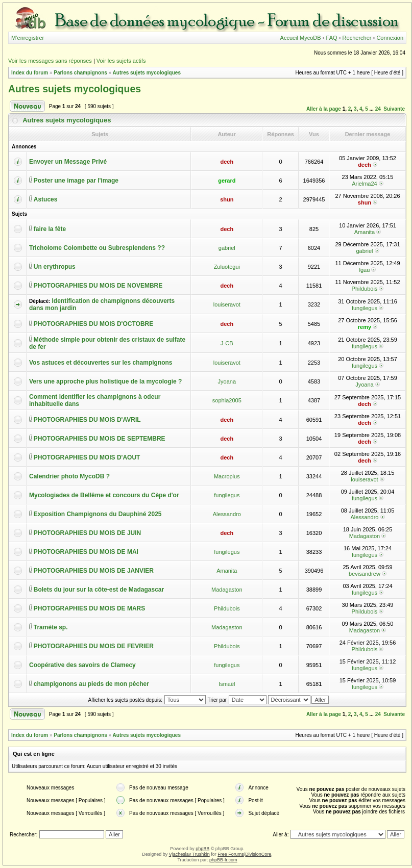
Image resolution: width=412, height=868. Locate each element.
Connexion (390, 38)
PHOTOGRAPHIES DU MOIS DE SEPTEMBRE (100, 439)
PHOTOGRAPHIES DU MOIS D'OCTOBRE (93, 324)
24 (378, 109)
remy (365, 327)
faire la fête (50, 229)
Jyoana (227, 381)
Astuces (46, 199)
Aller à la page (324, 109)
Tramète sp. (51, 627)
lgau (365, 270)
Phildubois (365, 289)
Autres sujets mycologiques (147, 73)
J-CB (227, 343)
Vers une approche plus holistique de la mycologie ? (105, 381)
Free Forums (231, 854)
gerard (227, 181)
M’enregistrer (28, 38)
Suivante (394, 109)
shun (227, 199)
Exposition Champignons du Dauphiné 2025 (98, 514)
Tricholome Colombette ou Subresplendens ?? (97, 248)
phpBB (202, 849)
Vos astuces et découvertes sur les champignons (101, 363)
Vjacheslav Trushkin (189, 854)
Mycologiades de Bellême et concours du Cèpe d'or (104, 495)
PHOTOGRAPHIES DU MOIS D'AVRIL (87, 420)
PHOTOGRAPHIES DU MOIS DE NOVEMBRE (98, 286)
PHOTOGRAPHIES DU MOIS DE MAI (86, 552)
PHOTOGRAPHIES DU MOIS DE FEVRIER (94, 646)
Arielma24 (365, 184)
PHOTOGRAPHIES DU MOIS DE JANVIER (94, 571)
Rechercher (357, 38)
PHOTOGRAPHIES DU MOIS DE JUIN (87, 533)
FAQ (332, 38)
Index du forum (30, 73)
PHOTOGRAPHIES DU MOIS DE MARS (89, 608)
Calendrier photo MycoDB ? (69, 476)
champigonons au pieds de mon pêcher (91, 684)
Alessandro (227, 514)
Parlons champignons (80, 73)
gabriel (227, 248)
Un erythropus (55, 267)
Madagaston (365, 536)
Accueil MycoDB (301, 38)
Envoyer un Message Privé (68, 162)
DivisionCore (258, 854)
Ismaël (227, 684)
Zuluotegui (227, 267)
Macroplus (227, 476)
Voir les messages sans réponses (50, 61)
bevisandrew (365, 574)
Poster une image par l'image (76, 181)
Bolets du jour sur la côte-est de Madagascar (99, 590)
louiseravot (227, 304)
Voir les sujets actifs (121, 61)
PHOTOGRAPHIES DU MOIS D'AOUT (87, 457)
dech (227, 162)
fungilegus (365, 308)
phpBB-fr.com (223, 860)
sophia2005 (227, 400)
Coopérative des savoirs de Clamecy (82, 665)
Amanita (365, 232)
